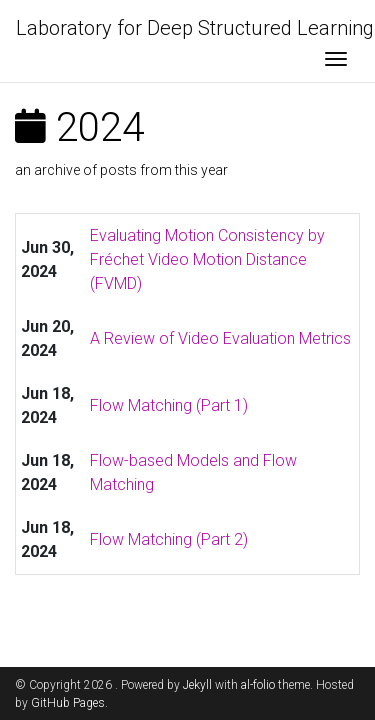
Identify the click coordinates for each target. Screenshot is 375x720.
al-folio (258, 685)
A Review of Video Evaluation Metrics (220, 338)
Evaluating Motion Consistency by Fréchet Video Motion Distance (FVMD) (207, 259)
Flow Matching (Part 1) (169, 405)
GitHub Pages (68, 703)
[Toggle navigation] (336, 61)
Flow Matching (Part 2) (169, 539)
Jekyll (197, 685)
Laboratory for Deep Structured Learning (195, 28)
